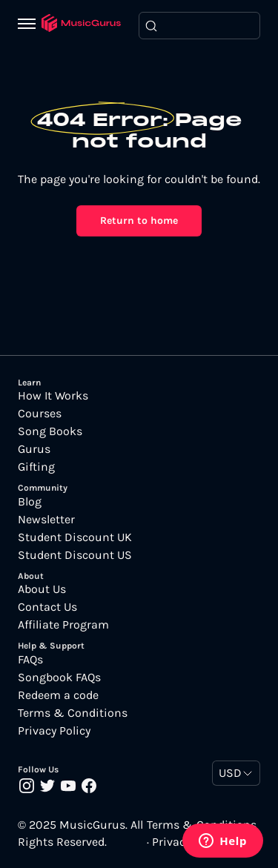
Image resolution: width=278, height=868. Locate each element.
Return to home (139, 221)
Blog (30, 502)
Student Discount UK (75, 537)
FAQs (30, 660)
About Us (42, 589)
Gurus (34, 449)
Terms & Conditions (73, 713)
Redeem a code (58, 695)
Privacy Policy (54, 731)
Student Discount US (75, 555)
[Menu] (30, 25)
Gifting (36, 467)
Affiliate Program (63, 625)
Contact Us (47, 607)
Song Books (50, 431)
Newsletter (46, 520)
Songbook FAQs (59, 677)
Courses (40, 414)
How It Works (53, 396)
